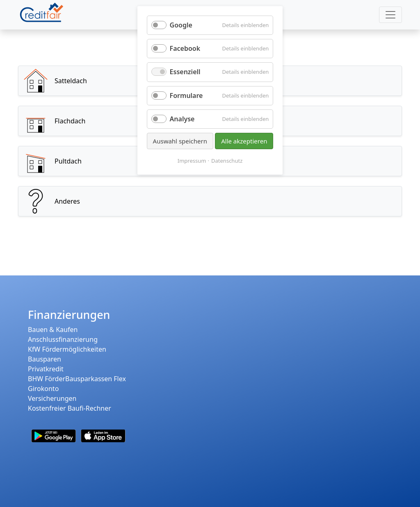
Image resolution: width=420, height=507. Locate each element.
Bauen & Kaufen (53, 330)
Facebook (185, 48)
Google (181, 25)
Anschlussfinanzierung (63, 339)
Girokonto (43, 389)
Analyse (182, 119)
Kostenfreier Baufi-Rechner (70, 408)
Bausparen (45, 359)
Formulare (186, 95)
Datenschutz (227, 161)
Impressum (192, 161)
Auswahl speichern (180, 141)
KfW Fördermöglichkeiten (67, 349)
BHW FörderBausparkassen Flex (77, 379)
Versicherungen (52, 398)
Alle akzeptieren (244, 141)
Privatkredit (46, 369)
